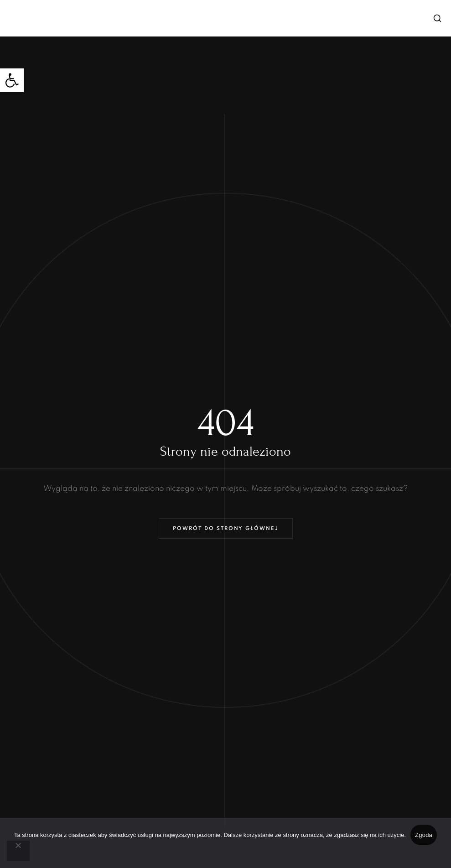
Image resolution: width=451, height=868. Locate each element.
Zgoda (424, 835)
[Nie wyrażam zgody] (18, 851)
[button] (12, 80)
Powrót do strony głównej (226, 529)
